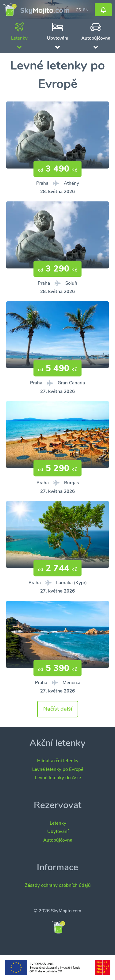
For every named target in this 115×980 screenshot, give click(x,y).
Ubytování (58, 831)
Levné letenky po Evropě (58, 769)
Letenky (58, 823)
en (86, 10)
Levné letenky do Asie (58, 778)
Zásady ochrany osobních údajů (58, 885)
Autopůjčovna (58, 840)
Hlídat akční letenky (58, 761)
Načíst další (58, 709)
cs (78, 10)
